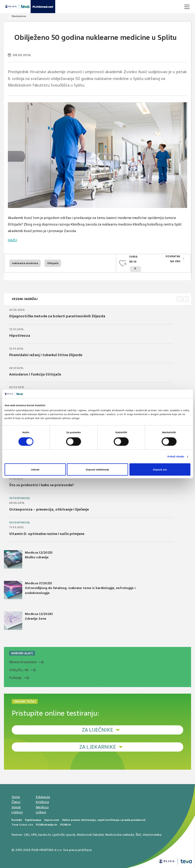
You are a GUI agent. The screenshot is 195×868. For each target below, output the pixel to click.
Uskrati (35, 469)
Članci (16, 802)
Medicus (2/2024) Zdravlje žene (28, 621)
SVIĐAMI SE (135, 263)
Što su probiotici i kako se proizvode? (41, 485)
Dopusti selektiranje (97, 469)
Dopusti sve (160, 469)
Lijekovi (17, 812)
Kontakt (17, 820)
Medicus (42, 807)
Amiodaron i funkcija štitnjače (35, 374)
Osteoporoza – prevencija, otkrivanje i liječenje (49, 509)
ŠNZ (138, 835)
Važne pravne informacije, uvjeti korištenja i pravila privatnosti (104, 820)
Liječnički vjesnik (64, 835)
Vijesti (16, 807)
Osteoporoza (19, 498)
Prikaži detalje (176, 457)
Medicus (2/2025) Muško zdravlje (28, 559)
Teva (15, 825)
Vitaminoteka (152, 835)
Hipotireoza (20, 336)
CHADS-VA (19, 670)
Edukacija (43, 797)
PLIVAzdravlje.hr (47, 825)
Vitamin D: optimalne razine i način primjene (47, 534)
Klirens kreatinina (23, 662)
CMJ (27, 835)
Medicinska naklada (120, 835)
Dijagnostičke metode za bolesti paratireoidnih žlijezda (57, 316)
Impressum (52, 820)
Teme (16, 797)
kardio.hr (44, 835)
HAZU (12, 240)
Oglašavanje (33, 820)
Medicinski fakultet (90, 835)
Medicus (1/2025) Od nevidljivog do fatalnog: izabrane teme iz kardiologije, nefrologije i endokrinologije (70, 590)
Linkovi (41, 812)
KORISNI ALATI (22, 653)
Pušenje (15, 678)
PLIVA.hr (66, 825)
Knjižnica (42, 802)
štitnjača (53, 263)
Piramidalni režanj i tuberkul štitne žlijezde (46, 355)
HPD (34, 835)
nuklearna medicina (25, 263)
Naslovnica (19, 16)
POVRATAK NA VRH (173, 259)
